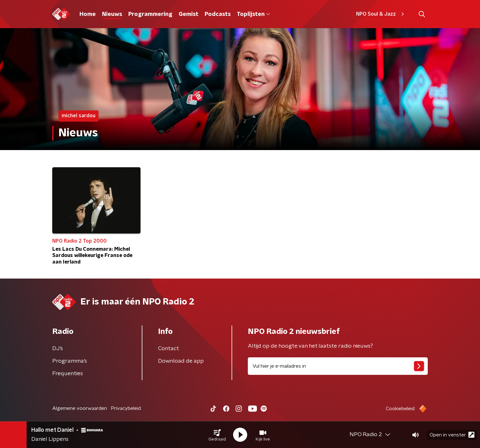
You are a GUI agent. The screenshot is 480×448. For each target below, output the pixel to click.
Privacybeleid (126, 408)
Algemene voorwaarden (80, 408)
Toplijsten (253, 14)
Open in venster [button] (452, 435)
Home (88, 14)
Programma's (70, 361)
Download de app (181, 361)
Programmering (150, 14)
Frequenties (68, 374)
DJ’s (58, 349)
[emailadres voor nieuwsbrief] (338, 366)
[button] (217, 435)
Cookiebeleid (400, 409)
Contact (169, 349)
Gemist (189, 14)
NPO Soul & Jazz (381, 14)
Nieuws (112, 14)
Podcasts (218, 14)
